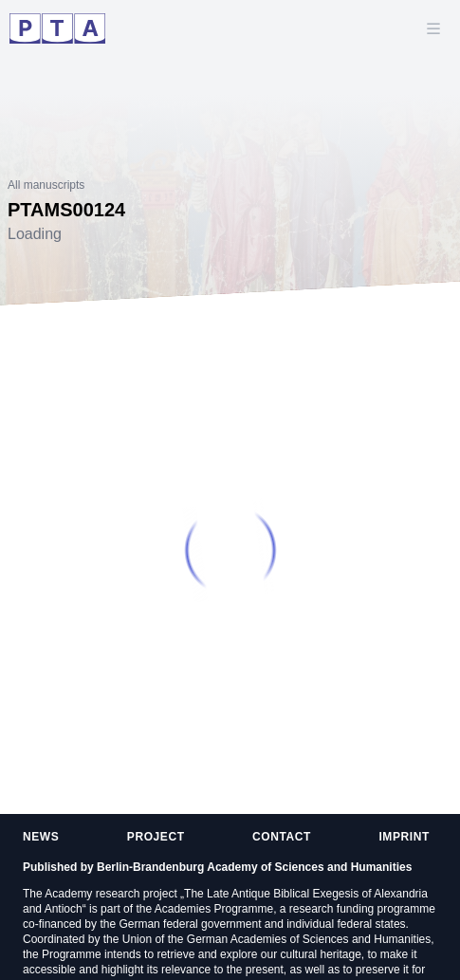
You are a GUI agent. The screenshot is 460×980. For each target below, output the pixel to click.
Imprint (404, 837)
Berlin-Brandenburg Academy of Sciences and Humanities (254, 867)
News (41, 837)
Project (156, 837)
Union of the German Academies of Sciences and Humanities (277, 939)
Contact (282, 837)
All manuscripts (46, 185)
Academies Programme (214, 909)
